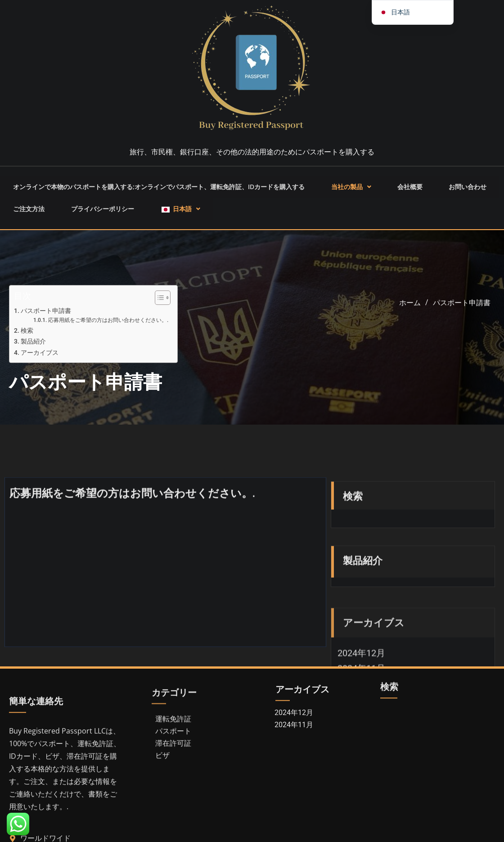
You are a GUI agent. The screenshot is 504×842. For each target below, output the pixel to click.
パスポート (173, 767)
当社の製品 (354, 181)
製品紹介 (33, 351)
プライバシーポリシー (88, 193)
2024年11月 (294, 742)
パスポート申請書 (46, 320)
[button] (354, 181)
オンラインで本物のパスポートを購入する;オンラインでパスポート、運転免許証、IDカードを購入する (163, 181)
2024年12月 (294, 730)
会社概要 (402, 181)
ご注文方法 (24, 193)
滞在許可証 (173, 780)
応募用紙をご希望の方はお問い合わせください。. (108, 330)
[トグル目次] (158, 307)
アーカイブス (40, 362)
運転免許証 (173, 755)
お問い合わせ (450, 181)
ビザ (162, 792)
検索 (27, 340)
